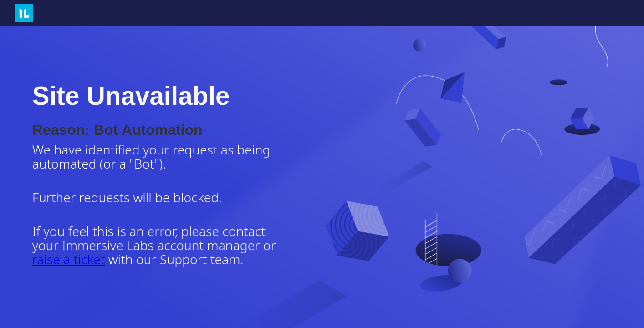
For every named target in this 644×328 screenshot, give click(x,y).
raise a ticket (69, 259)
